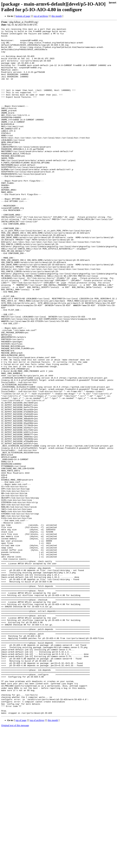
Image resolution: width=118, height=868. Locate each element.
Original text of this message (15, 863)
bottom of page (23, 16)
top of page (21, 858)
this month (57, 16)
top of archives (41, 16)
